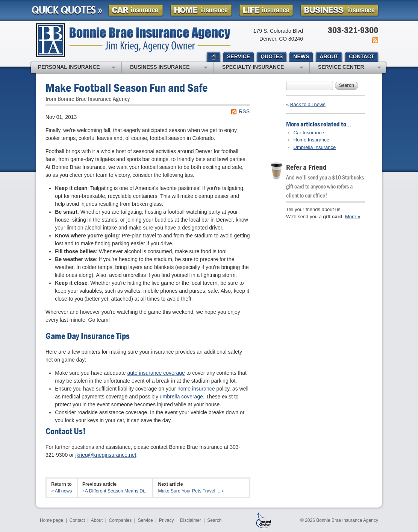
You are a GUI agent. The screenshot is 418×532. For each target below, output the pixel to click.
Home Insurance (311, 140)
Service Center (350, 68)
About (97, 520)
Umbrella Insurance (315, 147)
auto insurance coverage (156, 373)
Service (145, 520)
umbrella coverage (181, 397)
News (375, 40)
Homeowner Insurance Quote (201, 10)
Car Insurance (309, 133)
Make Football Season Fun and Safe (127, 87)
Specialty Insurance (263, 68)
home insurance (196, 389)
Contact (77, 520)
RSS (244, 111)
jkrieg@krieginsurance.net (106, 455)
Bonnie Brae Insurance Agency (133, 40)
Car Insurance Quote (136, 10)
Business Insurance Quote (339, 10)
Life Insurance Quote (266, 10)
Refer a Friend (306, 167)
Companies (120, 520)
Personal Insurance (77, 68)
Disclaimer (191, 520)
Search (347, 85)
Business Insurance (169, 68)
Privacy (166, 520)
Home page (51, 520)
